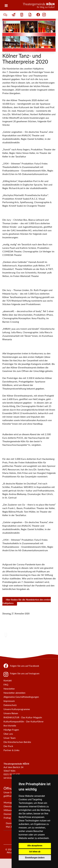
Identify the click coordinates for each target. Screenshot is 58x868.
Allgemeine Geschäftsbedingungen (21, 697)
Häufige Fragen (11, 730)
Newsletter (9, 689)
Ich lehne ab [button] (35, 852)
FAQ (6, 684)
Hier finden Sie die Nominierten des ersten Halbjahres (27, 601)
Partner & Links (11, 750)
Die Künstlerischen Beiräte (17, 742)
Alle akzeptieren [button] (35, 846)
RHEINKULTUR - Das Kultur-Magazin (23, 717)
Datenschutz (10, 705)
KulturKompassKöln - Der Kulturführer (24, 721)
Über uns (8, 734)
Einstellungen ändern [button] (35, 858)
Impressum (9, 701)
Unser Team (10, 738)
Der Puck (8, 746)
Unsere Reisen (11, 713)
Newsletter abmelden (14, 693)
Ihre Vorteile (10, 726)
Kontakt (8, 680)
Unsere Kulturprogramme (17, 709)
